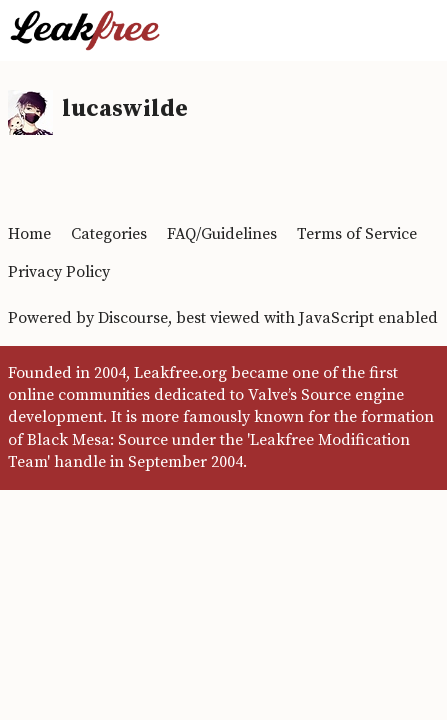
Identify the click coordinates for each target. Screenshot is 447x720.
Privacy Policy (59, 272)
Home (29, 234)
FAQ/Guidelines (222, 234)
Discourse (133, 318)
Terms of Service (357, 234)
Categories (109, 234)
